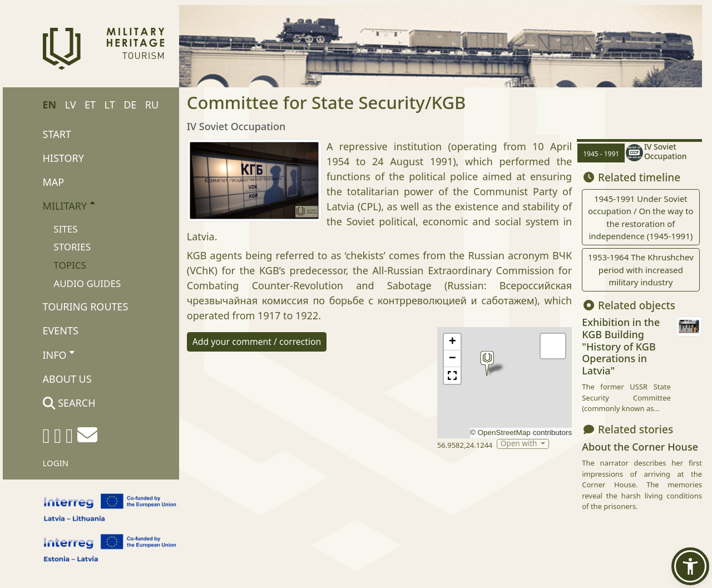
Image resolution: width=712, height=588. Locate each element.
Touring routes (86, 307)
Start (57, 134)
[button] (487, 364)
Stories (72, 247)
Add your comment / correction (257, 342)
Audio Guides (87, 283)
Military (69, 205)
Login (56, 463)
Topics (70, 265)
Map (54, 182)
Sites (65, 229)
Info (59, 354)
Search (69, 403)
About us (67, 379)
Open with (520, 444)
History (63, 158)
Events (61, 330)
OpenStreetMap (504, 433)
